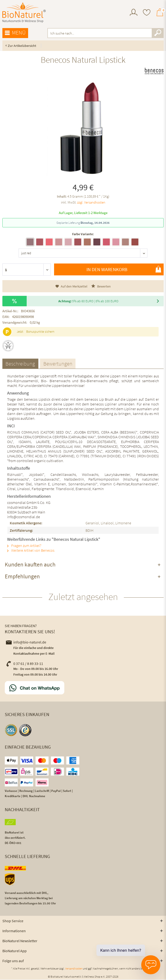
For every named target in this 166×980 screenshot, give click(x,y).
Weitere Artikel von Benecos (31, 551)
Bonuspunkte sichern (40, 332)
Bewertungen (59, 364)
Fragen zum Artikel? (24, 546)
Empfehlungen (22, 577)
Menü (15, 33)
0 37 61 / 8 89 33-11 (25, 664)
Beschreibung (21, 364)
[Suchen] (158, 33)
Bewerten (101, 286)
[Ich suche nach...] (106, 33)
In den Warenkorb (124, 269)
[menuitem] (134, 13)
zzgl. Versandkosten (91, 202)
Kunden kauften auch (30, 565)
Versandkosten (74, 969)
